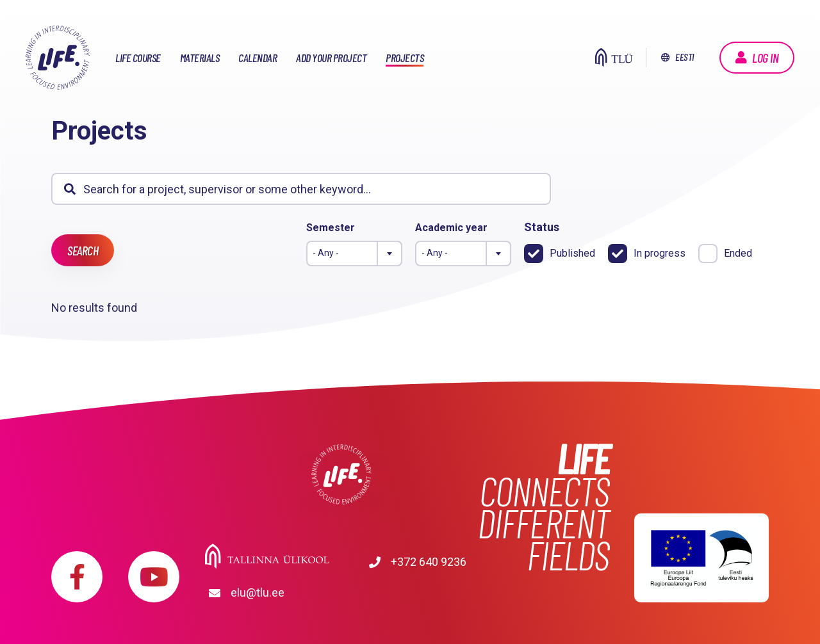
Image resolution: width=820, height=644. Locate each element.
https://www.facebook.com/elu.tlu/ (77, 567)
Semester (331, 228)
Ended (738, 253)
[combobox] (354, 254)
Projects (405, 58)
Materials (200, 58)
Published (572, 253)
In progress (660, 253)
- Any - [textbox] (326, 253)
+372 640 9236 (268, 583)
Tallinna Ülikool (341, 554)
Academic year (451, 228)
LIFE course (138, 58)
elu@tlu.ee (384, 583)
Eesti (685, 57)
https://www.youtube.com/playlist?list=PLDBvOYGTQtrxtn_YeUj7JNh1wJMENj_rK (154, 567)
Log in (765, 58)
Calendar (258, 58)
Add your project (331, 58)
